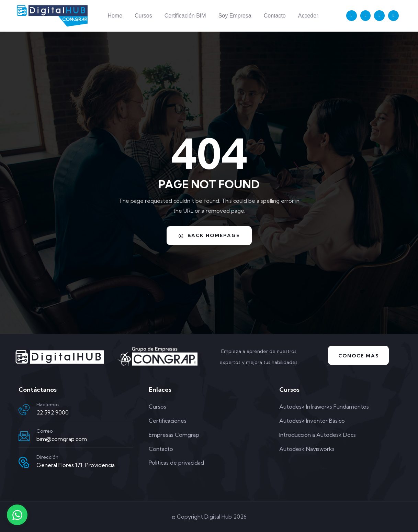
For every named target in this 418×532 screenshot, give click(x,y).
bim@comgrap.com (62, 439)
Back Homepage (209, 235)
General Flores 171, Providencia (76, 465)
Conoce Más (358, 356)
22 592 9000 (53, 412)
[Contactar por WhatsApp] (17, 515)
